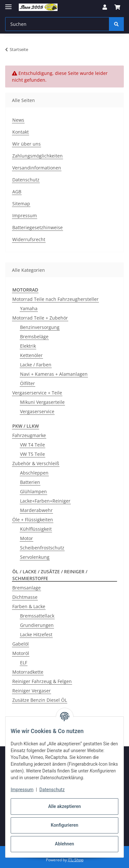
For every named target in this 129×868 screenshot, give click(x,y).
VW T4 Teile (32, 445)
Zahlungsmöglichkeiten (38, 156)
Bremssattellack (37, 616)
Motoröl (21, 653)
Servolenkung (35, 557)
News (18, 120)
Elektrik (28, 346)
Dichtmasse (25, 597)
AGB (17, 192)
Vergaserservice (37, 411)
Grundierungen (37, 625)
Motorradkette (28, 672)
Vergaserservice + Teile (37, 393)
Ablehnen (64, 844)
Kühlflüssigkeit (36, 529)
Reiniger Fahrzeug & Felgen (42, 681)
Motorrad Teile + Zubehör (40, 318)
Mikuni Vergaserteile (42, 402)
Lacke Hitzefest (36, 634)
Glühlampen (33, 491)
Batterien (30, 482)
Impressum (22, 790)
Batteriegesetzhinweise (38, 227)
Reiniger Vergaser (32, 691)
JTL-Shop (76, 860)
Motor (27, 538)
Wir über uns (27, 144)
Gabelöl (21, 644)
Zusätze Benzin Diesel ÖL (40, 700)
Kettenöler (31, 355)
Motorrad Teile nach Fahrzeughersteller (55, 299)
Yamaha (29, 308)
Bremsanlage (27, 588)
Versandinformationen (37, 168)
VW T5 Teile (32, 454)
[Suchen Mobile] (57, 24)
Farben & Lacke (29, 606)
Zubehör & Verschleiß (36, 463)
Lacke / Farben (36, 365)
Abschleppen (34, 473)
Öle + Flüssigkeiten (33, 520)
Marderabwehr (36, 510)
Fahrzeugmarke (29, 435)
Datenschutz (52, 790)
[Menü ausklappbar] (8, 4)
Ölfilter (27, 383)
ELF (24, 663)
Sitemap (21, 204)
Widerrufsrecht (29, 239)
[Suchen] (116, 24)
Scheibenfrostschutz (42, 548)
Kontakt (21, 132)
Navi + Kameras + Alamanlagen (54, 374)
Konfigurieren (64, 825)
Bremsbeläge (34, 337)
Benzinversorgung (40, 327)
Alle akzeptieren (64, 806)
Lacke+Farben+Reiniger (45, 501)
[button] (105, 7)
